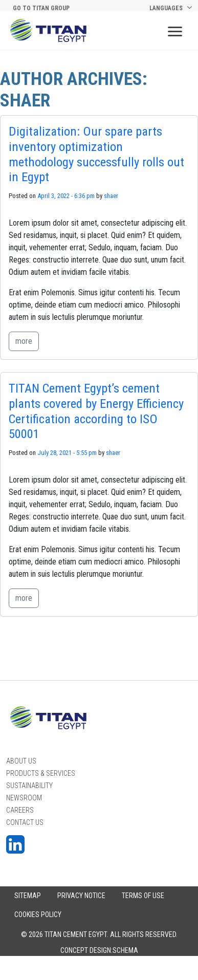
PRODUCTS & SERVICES (41, 773)
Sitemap (28, 896)
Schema (125, 950)
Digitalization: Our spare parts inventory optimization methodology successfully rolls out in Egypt (96, 154)
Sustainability (29, 786)
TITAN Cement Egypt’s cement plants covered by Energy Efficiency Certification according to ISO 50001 (96, 411)
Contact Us (25, 822)
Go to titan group (41, 8)
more (24, 341)
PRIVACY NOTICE (81, 896)
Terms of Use (143, 896)
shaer (111, 196)
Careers (20, 810)
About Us (21, 761)
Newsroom (24, 798)
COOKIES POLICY (38, 914)
